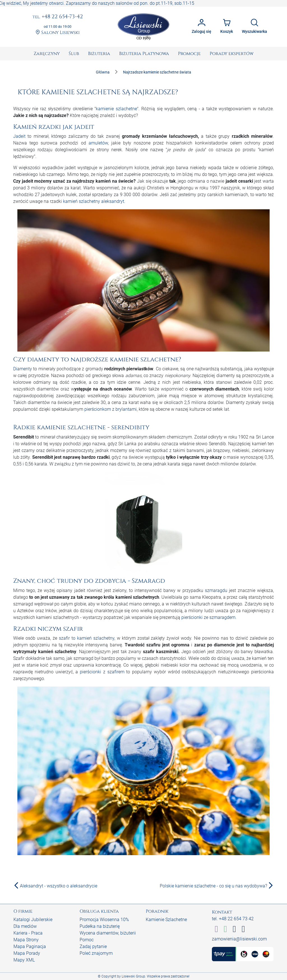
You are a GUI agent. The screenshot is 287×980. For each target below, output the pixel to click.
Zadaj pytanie (93, 946)
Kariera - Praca (28, 933)
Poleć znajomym (96, 953)
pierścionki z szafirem (102, 672)
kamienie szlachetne (116, 109)
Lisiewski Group (133, 976)
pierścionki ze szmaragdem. (209, 617)
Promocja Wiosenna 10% (104, 920)
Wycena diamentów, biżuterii (108, 933)
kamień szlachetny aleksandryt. (94, 201)
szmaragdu (216, 590)
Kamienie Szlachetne (166, 920)
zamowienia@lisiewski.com (239, 939)
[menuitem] (47, 54)
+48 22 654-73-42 (58, 17)
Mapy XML (24, 960)
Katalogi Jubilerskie (33, 920)
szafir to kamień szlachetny (87, 638)
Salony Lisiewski (58, 33)
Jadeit (19, 136)
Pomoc (87, 940)
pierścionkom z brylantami (111, 409)
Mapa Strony (26, 940)
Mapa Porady (27, 953)
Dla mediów (25, 926)
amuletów (98, 143)
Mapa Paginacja (30, 946)
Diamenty (23, 369)
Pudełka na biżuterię (100, 926)
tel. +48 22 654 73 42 (233, 919)
